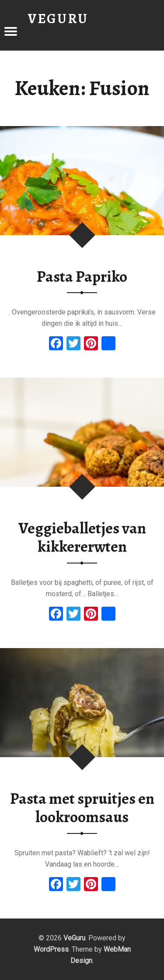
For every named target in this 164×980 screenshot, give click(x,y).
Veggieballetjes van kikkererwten (82, 538)
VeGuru (74, 938)
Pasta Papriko (82, 277)
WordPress (51, 949)
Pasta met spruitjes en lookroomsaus (82, 808)
